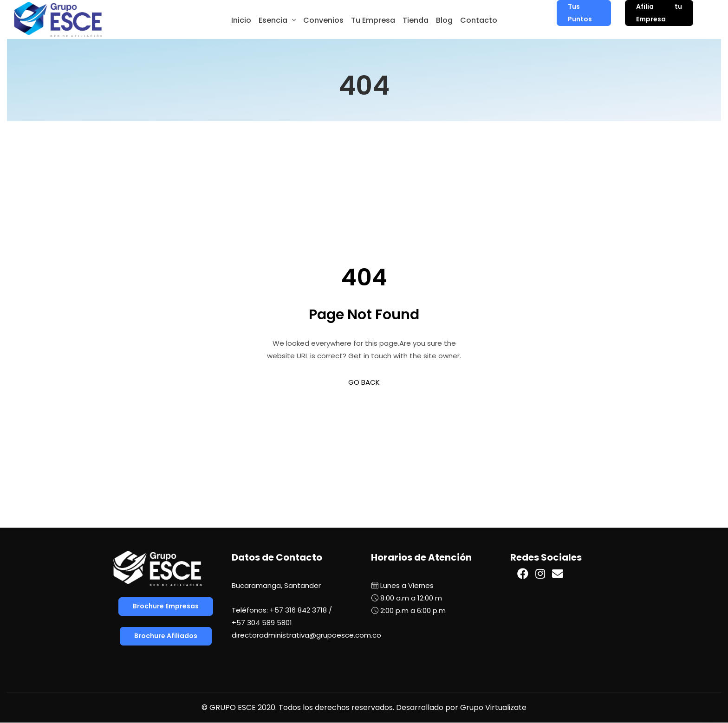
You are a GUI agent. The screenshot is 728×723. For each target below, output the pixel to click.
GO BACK (364, 382)
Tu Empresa (373, 20)
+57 (262, 623)
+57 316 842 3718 (298, 610)
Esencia (273, 20)
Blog (444, 20)
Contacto (479, 20)
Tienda (416, 20)
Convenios (323, 20)
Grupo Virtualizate (493, 707)
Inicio (241, 20)
